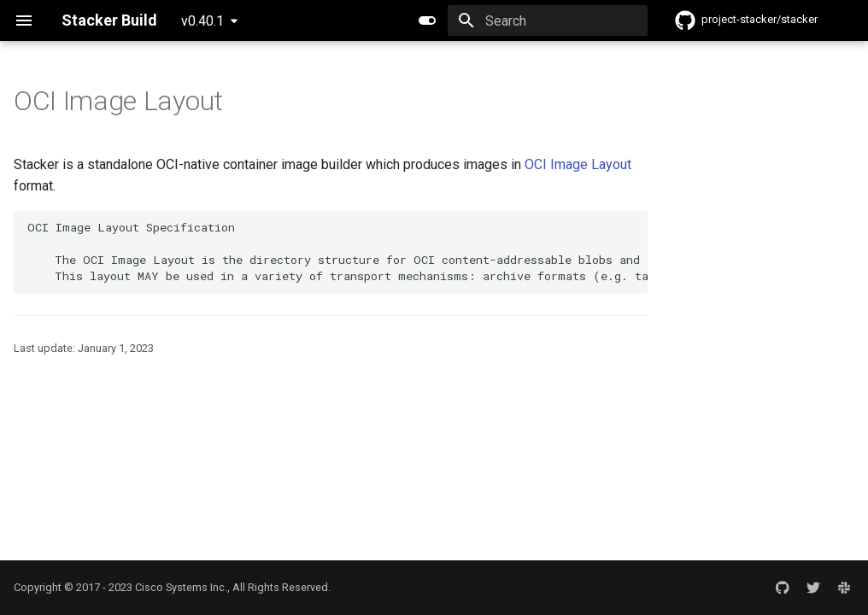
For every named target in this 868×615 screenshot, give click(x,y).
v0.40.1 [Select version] (202, 21)
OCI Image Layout (578, 164)
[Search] (548, 20)
